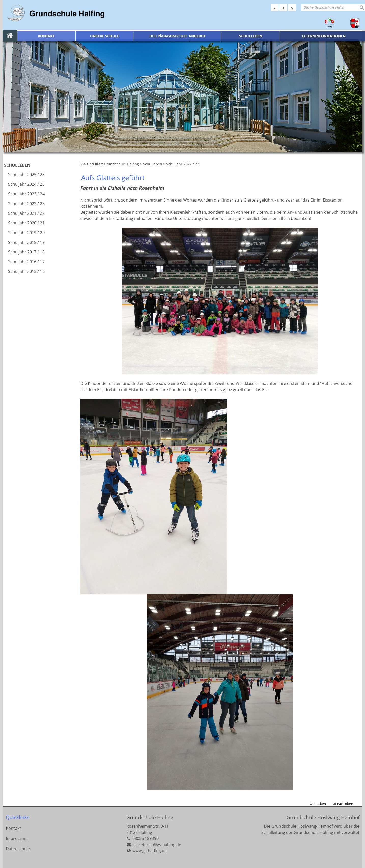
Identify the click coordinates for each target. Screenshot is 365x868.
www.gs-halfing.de (150, 851)
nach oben (345, 804)
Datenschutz (18, 849)
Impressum (17, 838)
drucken (320, 804)
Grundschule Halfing (150, 817)
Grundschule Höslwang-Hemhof (323, 817)
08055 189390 (145, 838)
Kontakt (13, 828)
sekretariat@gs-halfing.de (157, 845)
